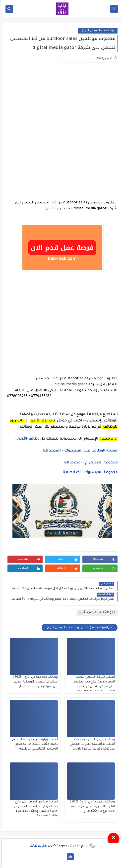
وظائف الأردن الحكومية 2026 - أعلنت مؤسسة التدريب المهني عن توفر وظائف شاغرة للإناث (91, 744)
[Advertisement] (60, 131)
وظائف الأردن (27, 439)
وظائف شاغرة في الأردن (96, 31)
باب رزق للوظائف (39, 846)
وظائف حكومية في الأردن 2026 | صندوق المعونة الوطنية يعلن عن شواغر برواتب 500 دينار (34, 682)
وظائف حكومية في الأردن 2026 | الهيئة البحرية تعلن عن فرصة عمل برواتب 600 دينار (91, 807)
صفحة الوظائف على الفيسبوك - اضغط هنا (78, 451)
